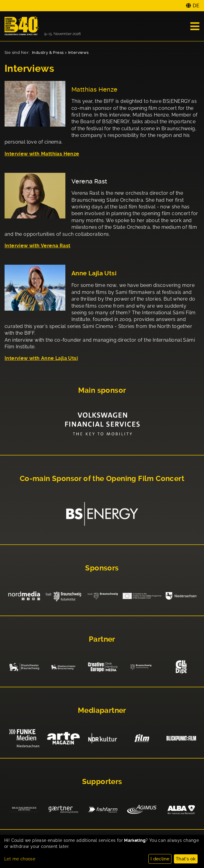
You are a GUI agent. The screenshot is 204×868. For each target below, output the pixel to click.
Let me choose (20, 859)
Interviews (78, 52)
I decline (160, 859)
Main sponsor (102, 390)
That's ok (186, 859)
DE (196, 6)
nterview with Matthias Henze (43, 154)
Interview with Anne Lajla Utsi (41, 358)
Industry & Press (48, 52)
